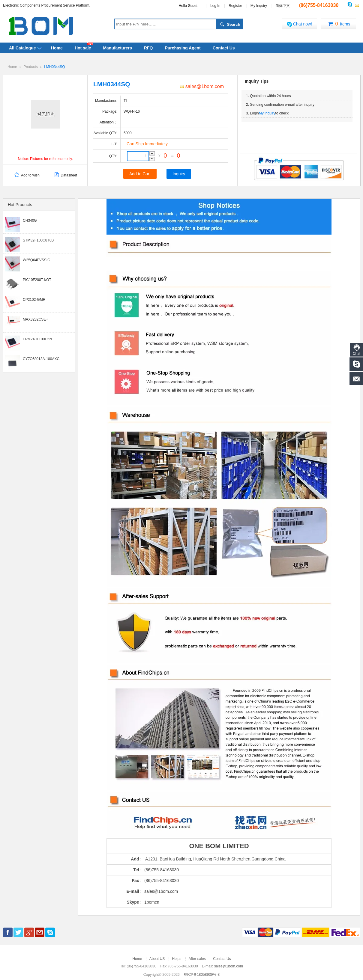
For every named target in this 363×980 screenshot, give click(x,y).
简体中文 (283, 6)
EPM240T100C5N (37, 339)
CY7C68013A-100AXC (41, 359)
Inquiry (179, 173)
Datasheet (65, 175)
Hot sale (83, 48)
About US (157, 958)
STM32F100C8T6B (38, 240)
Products (30, 67)
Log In (215, 6)
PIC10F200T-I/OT (37, 280)
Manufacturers (117, 48)
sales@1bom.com (202, 86)
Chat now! (300, 24)
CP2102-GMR (34, 299)
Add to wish (27, 175)
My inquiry (267, 113)
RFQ (148, 48)
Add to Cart (140, 173)
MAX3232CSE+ (35, 319)
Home (57, 48)
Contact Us (224, 48)
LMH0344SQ (54, 67)
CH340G (30, 220)
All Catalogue (22, 48)
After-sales (197, 958)
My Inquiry (259, 6)
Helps (177, 958)
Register (235, 6)
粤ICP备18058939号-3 (202, 974)
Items (338, 24)
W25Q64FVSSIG (36, 260)
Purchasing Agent (183, 48)
